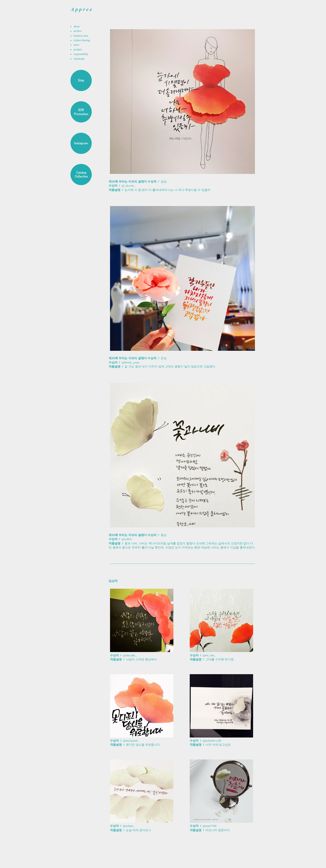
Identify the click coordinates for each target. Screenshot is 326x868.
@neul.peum (130, 741)
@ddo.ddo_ (130, 655)
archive (78, 31)
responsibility (81, 54)
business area (81, 36)
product (78, 50)
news (76, 45)
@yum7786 (210, 826)
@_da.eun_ (128, 186)
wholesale (79, 59)
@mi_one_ (209, 655)
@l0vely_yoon (130, 362)
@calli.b (127, 539)
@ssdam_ (129, 826)
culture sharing (82, 40)
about (77, 26)
